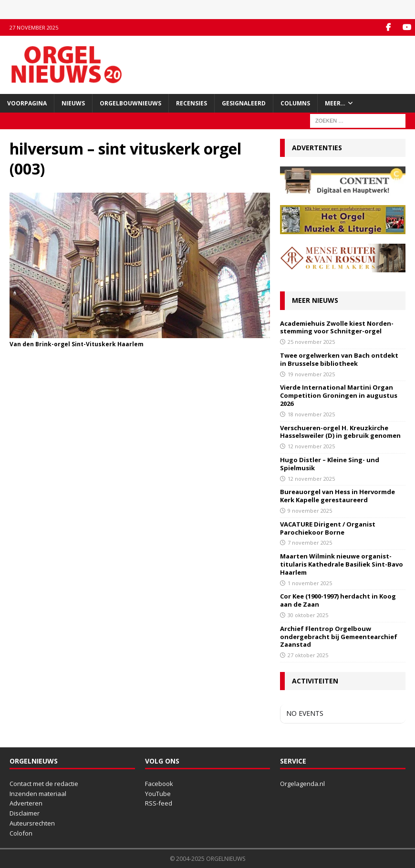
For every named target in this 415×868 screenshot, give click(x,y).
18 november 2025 (311, 414)
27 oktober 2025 (308, 655)
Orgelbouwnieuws (130, 103)
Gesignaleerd (244, 103)
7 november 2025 (310, 542)
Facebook (159, 784)
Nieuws (73, 103)
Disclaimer (25, 813)
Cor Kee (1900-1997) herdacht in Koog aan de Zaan (338, 600)
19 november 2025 (311, 374)
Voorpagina (27, 103)
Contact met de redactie (44, 784)
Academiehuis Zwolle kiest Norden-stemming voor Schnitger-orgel (337, 327)
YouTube (158, 794)
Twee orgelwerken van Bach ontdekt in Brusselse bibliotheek (339, 359)
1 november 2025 (310, 583)
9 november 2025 (310, 511)
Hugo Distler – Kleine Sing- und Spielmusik (330, 464)
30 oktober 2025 (308, 615)
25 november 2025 (311, 342)
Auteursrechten (32, 823)
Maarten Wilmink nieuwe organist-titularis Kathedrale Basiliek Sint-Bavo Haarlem (342, 564)
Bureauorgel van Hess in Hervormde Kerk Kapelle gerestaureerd (337, 496)
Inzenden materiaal (38, 794)
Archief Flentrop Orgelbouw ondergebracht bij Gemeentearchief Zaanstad (339, 637)
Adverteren (26, 803)
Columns (295, 103)
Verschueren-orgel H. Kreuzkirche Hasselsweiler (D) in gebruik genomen (340, 432)
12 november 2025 (311, 446)
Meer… (335, 103)
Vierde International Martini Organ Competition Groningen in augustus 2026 (339, 395)
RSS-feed (159, 803)
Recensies (192, 103)
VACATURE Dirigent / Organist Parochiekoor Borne (328, 528)
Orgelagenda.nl (302, 784)
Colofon (21, 833)
